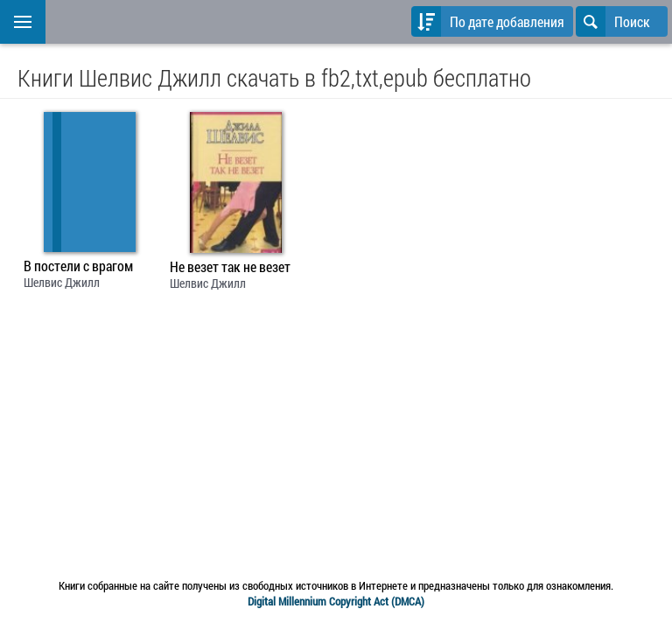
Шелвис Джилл (62, 282)
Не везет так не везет (230, 267)
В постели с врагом (78, 266)
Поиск (613, 21)
